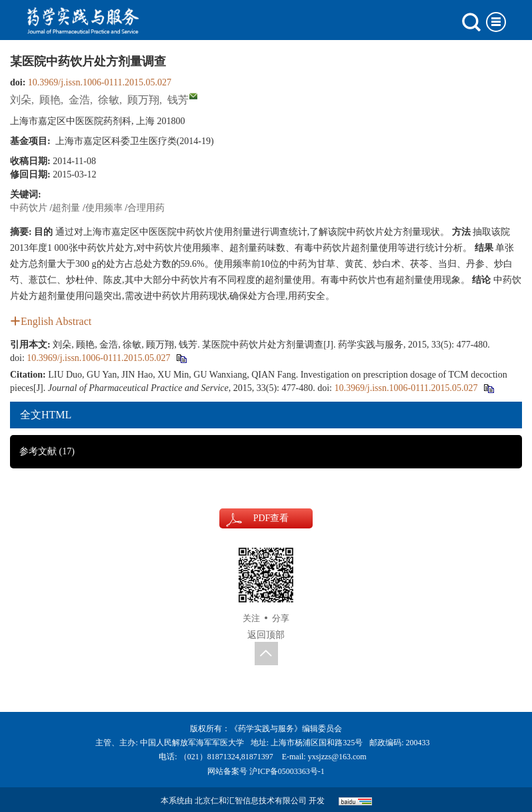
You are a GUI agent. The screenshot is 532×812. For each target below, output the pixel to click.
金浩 (79, 100)
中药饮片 (29, 208)
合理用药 (146, 208)
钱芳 (178, 100)
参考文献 (47, 451)
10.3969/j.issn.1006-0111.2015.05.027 (100, 82)
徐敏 (109, 100)
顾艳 (50, 100)
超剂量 (66, 208)
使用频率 (104, 208)
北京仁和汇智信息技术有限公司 (251, 801)
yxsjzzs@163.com (337, 757)
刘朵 (21, 100)
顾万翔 (143, 100)
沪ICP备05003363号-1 (287, 771)
